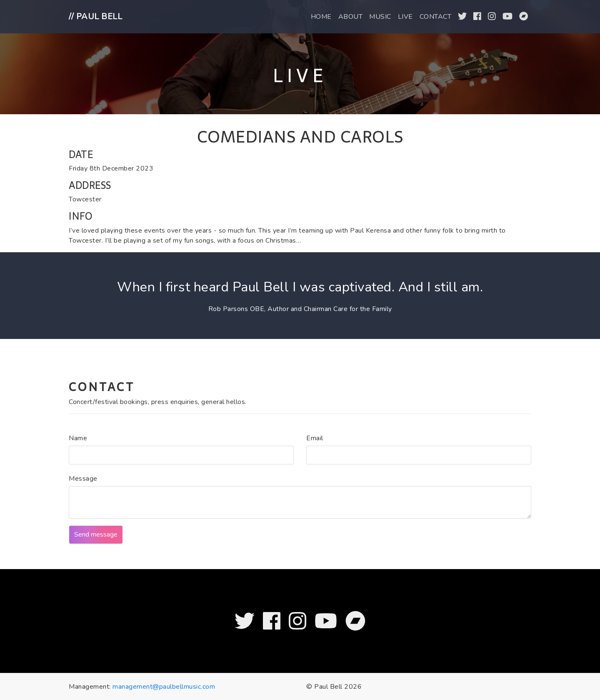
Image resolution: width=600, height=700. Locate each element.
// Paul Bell (95, 16)
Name (78, 438)
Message (83, 479)
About (351, 17)
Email (315, 438)
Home (321, 17)
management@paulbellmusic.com (164, 687)
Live (405, 17)
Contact (436, 17)
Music (380, 17)
